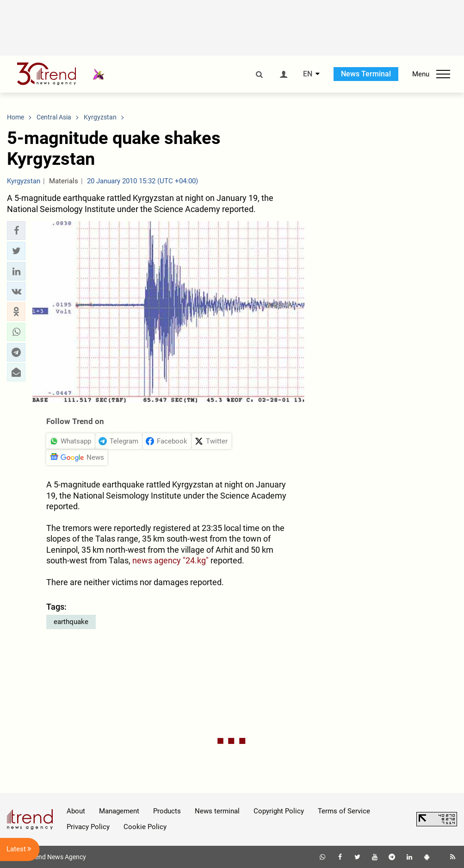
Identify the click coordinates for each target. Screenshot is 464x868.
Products (167, 811)
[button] (16, 231)
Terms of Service (344, 811)
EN (308, 74)
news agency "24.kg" (170, 560)
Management (119, 811)
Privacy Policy (88, 827)
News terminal (217, 811)
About (76, 811)
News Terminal (366, 74)
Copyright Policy (279, 811)
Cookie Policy (145, 827)
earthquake (71, 622)
